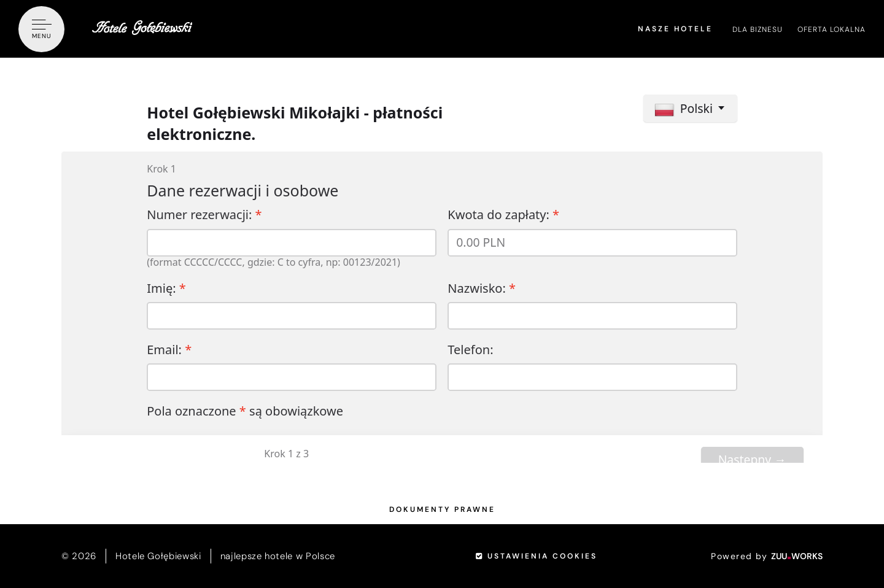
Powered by (767, 556)
